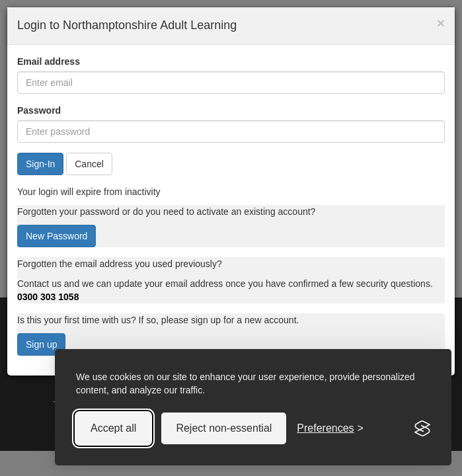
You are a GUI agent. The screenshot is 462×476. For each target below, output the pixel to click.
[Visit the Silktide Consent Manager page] (422, 428)
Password (39, 110)
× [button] (441, 23)
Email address (49, 61)
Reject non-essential (224, 428)
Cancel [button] (89, 164)
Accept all (113, 428)
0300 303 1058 (48, 297)
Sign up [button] (41, 344)
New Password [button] (57, 236)
